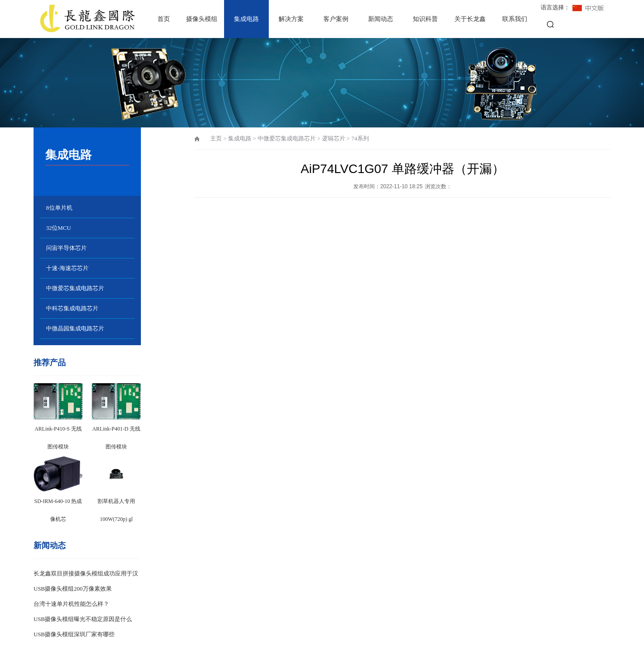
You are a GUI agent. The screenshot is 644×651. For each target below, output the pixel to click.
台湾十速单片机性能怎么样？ (71, 604)
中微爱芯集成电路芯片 (75, 288)
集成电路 (246, 19)
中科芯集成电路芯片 (72, 308)
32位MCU (59, 228)
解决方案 (291, 19)
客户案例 (336, 19)
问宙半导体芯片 (66, 248)
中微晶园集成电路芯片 (75, 328)
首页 (164, 19)
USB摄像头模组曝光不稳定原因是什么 (83, 619)
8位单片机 (59, 208)
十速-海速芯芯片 (67, 268)
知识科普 (425, 19)
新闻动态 (381, 19)
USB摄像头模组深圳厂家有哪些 (74, 634)
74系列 (360, 138)
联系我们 (515, 19)
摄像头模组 (202, 19)
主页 (216, 138)
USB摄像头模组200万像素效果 (73, 589)
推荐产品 (50, 363)
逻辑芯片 (334, 138)
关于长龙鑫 (470, 19)
